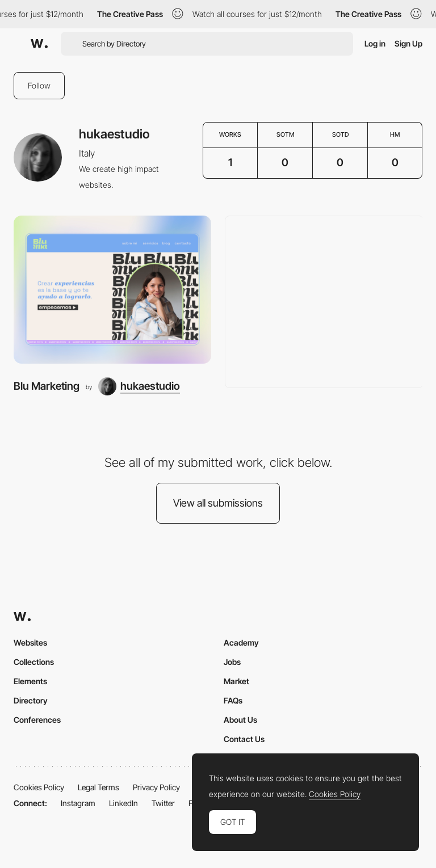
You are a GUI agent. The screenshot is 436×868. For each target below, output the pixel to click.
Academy (241, 642)
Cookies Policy (39, 787)
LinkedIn (123, 803)
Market (236, 681)
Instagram (78, 803)
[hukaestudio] (139, 386)
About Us (240, 720)
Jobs (232, 662)
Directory (31, 700)
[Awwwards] (39, 44)
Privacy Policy (156, 787)
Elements (30, 681)
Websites (30, 642)
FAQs (233, 700)
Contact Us (244, 739)
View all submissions (218, 503)
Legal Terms (98, 787)
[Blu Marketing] (112, 290)
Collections (34, 662)
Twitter (163, 803)
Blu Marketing (47, 386)
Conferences (37, 720)
